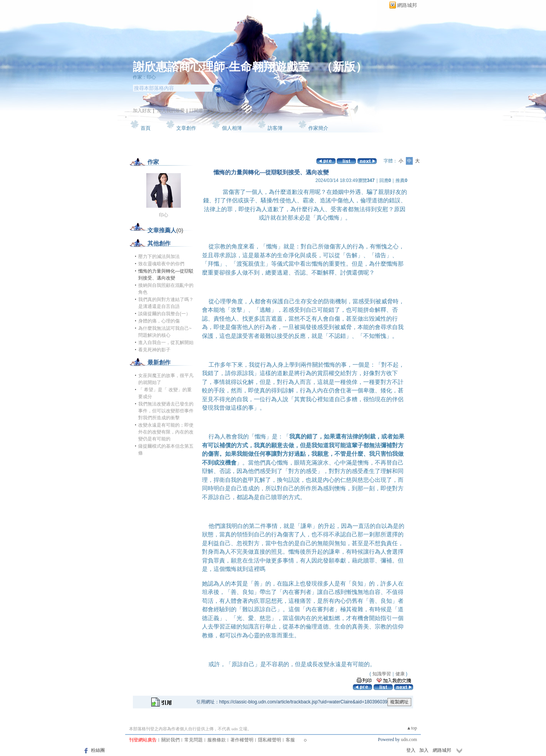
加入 (424, 750)
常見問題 (194, 740)
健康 (400, 674)
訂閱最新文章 (203, 111)
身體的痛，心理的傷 (159, 321)
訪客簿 (275, 128)
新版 (344, 67)
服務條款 (217, 740)
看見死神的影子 (154, 350)
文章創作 (186, 128)
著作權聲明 (242, 740)
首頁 (146, 128)
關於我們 (170, 740)
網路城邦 (407, 5)
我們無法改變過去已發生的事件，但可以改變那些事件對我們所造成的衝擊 (166, 411)
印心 (164, 215)
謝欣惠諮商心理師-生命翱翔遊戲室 (221, 67)
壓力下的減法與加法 (159, 256)
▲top (412, 728)
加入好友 (142, 111)
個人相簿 (232, 128)
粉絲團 (98, 750)
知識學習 (382, 674)
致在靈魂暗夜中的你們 (161, 264)
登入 (411, 750)
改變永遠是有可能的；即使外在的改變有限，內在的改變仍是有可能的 (166, 432)
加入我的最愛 (171, 111)
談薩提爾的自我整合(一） (164, 314)
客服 (290, 740)
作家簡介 (318, 128)
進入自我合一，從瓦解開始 (166, 342)
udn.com (409, 739)
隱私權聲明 (270, 740)
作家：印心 (144, 77)
